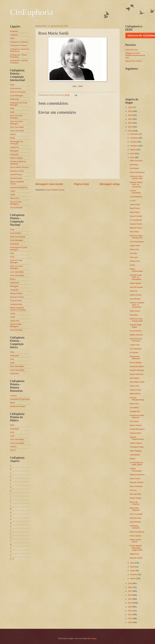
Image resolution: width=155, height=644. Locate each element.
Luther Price (135, 345)
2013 (130, 607)
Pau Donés (134, 421)
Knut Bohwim (135, 299)
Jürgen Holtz (135, 246)
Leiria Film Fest (132, 50)
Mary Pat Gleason (137, 532)
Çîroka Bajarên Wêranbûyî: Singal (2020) (136, 548)
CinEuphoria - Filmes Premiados (19, 56)
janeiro (133, 578)
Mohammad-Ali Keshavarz (136, 340)
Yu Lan (133, 201)
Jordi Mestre (135, 455)
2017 (130, 591)
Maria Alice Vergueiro (135, 509)
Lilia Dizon (134, 315)
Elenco (13, 134)
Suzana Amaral (136, 224)
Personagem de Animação (17, 143)
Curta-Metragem (17, 96)
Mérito (13, 403)
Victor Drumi (135, 311)
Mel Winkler (135, 378)
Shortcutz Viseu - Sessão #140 (137, 320)
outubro (134, 142)
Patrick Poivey (136, 295)
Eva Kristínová (136, 331)
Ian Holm (133, 253)
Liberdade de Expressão (20, 399)
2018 (130, 587)
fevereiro (134, 574)
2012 (130, 611)
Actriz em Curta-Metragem (17, 122)
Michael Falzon (136, 228)
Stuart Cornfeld (136, 216)
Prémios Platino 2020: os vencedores (136, 185)
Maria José (134, 404)
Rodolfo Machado (137, 370)
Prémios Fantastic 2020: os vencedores (137, 305)
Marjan (133, 459)
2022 (130, 123)
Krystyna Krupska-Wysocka (137, 416)
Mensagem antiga (110, 184)
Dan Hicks (134, 165)
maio (132, 563)
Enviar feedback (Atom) (55, 190)
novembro (135, 138)
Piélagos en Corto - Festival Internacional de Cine (135, 55)
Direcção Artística (17, 171)
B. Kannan (134, 352)
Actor (12, 108)
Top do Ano (15, 198)
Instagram (14, 35)
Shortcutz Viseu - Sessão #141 (137, 237)
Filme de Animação (18, 92)
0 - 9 (12, 559)
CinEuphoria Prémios (19, 45)
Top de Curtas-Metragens (16, 203)
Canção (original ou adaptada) (18, 163)
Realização (15, 99)
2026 (130, 107)
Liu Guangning (136, 220)
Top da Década (16, 208)
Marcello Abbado (137, 482)
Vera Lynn (134, 257)
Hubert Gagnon (136, 443)
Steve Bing (134, 232)
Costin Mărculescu (137, 429)
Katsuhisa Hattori (137, 366)
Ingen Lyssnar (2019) (135, 541)
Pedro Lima (134, 249)
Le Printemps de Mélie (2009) (136, 464)
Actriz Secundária (17, 131)
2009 (130, 622)
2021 (130, 127)
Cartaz (13, 191)
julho (132, 153)
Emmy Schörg (136, 362)
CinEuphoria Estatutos (19, 42)
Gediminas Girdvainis (135, 527)
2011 (130, 614)
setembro (134, 146)
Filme (12, 85)
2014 (130, 603)
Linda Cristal (135, 204)
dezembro (135, 134)
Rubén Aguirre (136, 283)
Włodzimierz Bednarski (135, 357)
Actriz (12, 112)
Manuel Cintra (135, 518)
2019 (130, 583)
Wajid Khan (134, 554)
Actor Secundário (17, 127)
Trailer (13, 195)
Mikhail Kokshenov (137, 475)
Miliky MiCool (135, 394)
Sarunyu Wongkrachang (137, 399)
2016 (130, 595)
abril (132, 567)
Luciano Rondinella (135, 192)
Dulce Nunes (135, 479)
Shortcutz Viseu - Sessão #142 (137, 177)
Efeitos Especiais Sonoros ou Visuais (18, 309)
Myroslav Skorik (136, 558)
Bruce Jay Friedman (135, 503)
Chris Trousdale (136, 514)
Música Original (16, 158)
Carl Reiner (134, 168)
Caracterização (16, 178)
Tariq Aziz (134, 291)
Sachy (132, 265)
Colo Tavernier (136, 349)
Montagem (14, 151)
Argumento (15, 147)
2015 (130, 599)
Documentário (16, 88)
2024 (130, 115)
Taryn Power (135, 208)
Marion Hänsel (136, 425)
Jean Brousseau (136, 287)
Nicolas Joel (135, 261)
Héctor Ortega (136, 498)
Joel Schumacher (137, 242)
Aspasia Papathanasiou (137, 438)
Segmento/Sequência (19, 187)
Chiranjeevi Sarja (137, 447)
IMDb (12, 38)
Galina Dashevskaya (136, 270)
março (133, 571)
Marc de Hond (136, 494)
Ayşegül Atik (135, 411)
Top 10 (13, 450)
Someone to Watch (18, 406)
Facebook (14, 31)
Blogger (93, 638)
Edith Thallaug (136, 451)
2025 (130, 111)
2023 (130, 119)
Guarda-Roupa (16, 174)
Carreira (13, 396)
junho (133, 157)
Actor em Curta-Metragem (17, 117)
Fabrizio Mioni (135, 433)
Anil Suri (133, 490)
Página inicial (81, 184)
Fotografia (14, 154)
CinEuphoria (32, 12)
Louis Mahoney (136, 197)
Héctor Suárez (136, 536)
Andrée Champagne (136, 470)
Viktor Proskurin (136, 161)
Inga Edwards (135, 522)
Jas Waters (134, 408)
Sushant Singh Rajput (136, 326)
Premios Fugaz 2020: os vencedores (136, 277)
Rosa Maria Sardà (137, 382)
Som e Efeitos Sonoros (19, 167)
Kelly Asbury (135, 212)
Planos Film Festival (133, 61)
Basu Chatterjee (136, 486)
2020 (130, 131)
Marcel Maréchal (137, 374)
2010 (130, 618)
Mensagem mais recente (49, 184)
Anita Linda (134, 386)
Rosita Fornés (135, 390)
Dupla (13, 138)
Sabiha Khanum (136, 335)
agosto (133, 150)
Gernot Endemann (137, 172)
